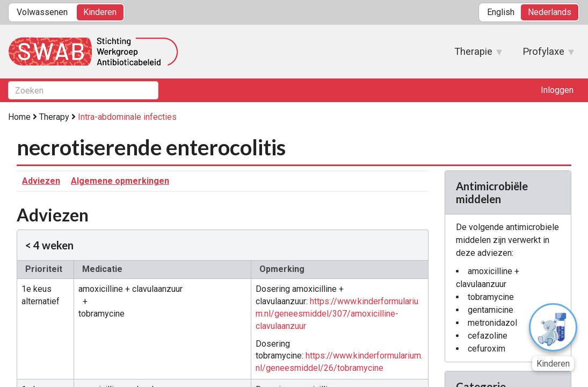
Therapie (473, 55)
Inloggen (557, 90)
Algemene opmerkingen (120, 181)
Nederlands (550, 12)
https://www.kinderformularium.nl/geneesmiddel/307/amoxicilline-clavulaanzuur (337, 314)
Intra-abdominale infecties (127, 117)
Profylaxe (543, 55)
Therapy (54, 117)
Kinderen (100, 12)
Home (19, 117)
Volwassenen (42, 12)
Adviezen (41, 181)
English (501, 12)
